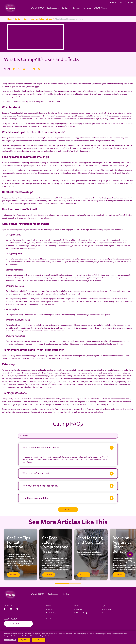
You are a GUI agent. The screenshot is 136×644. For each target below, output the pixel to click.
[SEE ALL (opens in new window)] (12, 638)
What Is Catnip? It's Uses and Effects (69, 19)
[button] (120, 2)
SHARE (7, 69)
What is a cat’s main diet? (36, 473)
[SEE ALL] (68, 510)
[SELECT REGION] (18, 624)
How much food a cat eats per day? (41, 486)
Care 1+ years (29, 19)
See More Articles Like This (68, 522)
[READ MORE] (13, 575)
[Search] (68, 436)
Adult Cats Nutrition (44, 19)
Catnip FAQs (68, 424)
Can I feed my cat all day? (36, 498)
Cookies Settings (51, 613)
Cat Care (18, 19)
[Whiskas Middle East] (15, 595)
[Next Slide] (130, 554)
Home (10, 19)
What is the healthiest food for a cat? (42, 448)
